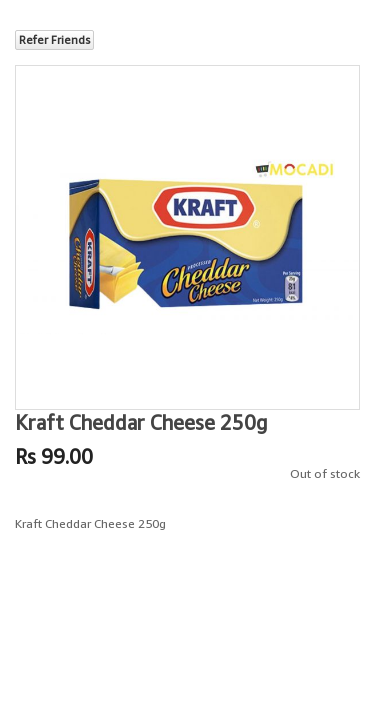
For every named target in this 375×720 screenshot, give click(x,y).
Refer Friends (54, 39)
